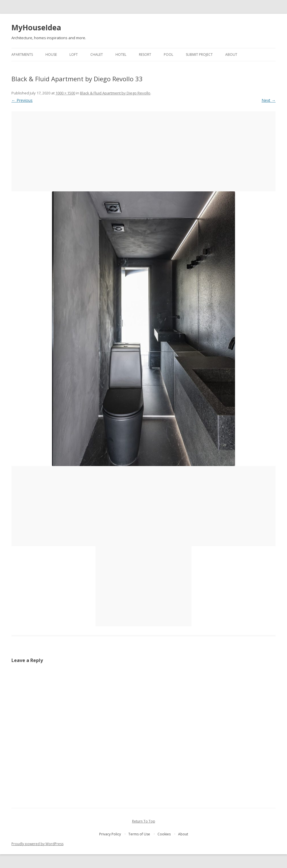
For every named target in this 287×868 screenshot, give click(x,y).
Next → (269, 100)
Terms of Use (139, 834)
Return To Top (144, 821)
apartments (22, 55)
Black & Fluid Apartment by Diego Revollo (115, 93)
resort (145, 55)
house (51, 55)
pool (169, 55)
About (231, 55)
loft (74, 55)
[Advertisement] (143, 151)
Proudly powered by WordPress (37, 844)
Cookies (164, 834)
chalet (97, 55)
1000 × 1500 (65, 93)
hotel (121, 55)
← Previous (22, 100)
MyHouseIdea (36, 27)
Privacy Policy (110, 834)
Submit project (199, 55)
